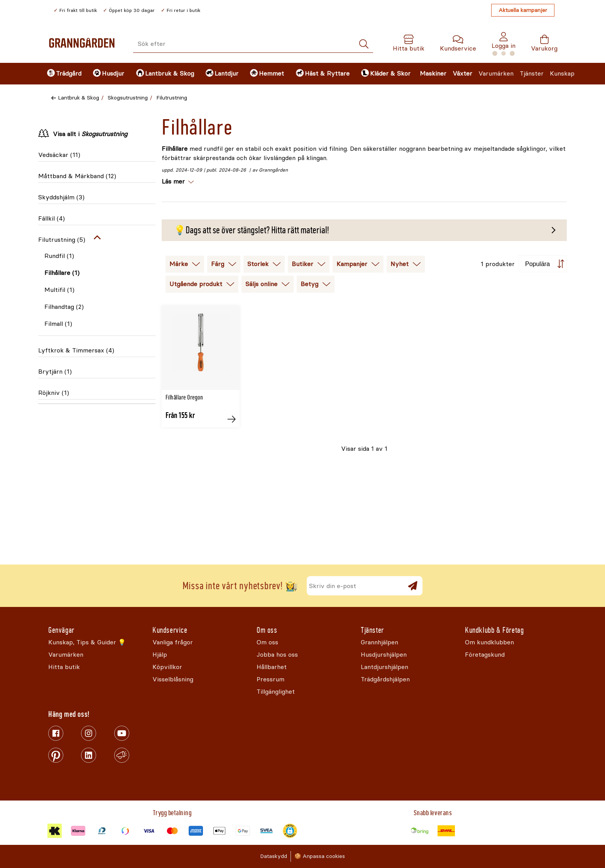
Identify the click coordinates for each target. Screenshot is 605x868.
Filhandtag (64, 307)
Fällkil (52, 218)
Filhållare (62, 273)
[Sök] (364, 44)
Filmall (58, 324)
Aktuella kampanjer (523, 10)
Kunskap (562, 73)
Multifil (59, 290)
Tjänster (532, 73)
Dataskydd (274, 856)
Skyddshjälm (61, 197)
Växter (462, 73)
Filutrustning (172, 98)
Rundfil (59, 256)
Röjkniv (54, 393)
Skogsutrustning (128, 98)
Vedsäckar (59, 155)
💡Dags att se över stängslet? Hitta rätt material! (251, 230)
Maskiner (433, 73)
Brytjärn (55, 372)
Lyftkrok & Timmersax (76, 350)
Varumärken (496, 73)
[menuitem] (63, 74)
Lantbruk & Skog (79, 98)
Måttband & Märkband (77, 176)
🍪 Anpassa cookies (320, 856)
